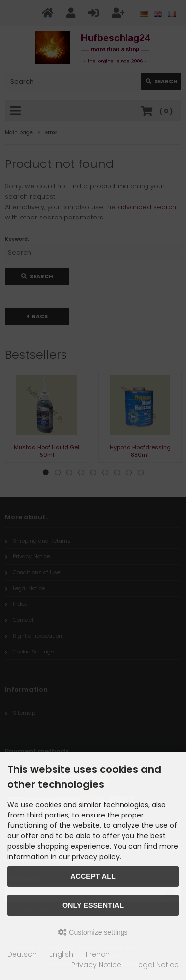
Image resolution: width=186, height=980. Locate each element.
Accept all (93, 876)
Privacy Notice (96, 965)
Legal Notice (157, 965)
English (61, 954)
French (98, 954)
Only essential (93, 905)
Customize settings (93, 932)
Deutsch (22, 954)
